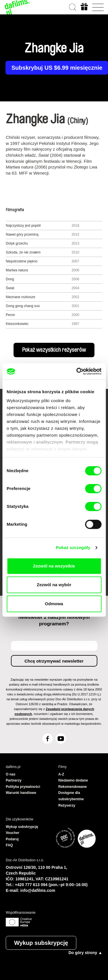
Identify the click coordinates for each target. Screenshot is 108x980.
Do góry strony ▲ (85, 953)
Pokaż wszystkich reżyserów (54, 350)
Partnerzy (14, 780)
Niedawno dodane (73, 780)
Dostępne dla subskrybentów (71, 796)
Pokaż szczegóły (73, 547)
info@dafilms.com (38, 890)
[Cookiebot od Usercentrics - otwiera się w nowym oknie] (77, 371)
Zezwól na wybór (54, 585)
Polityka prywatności (23, 787)
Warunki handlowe (21, 793)
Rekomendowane (73, 787)
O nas (11, 774)
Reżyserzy (67, 805)
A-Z (61, 774)
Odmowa (54, 604)
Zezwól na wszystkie (54, 566)
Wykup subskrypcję (41, 943)
